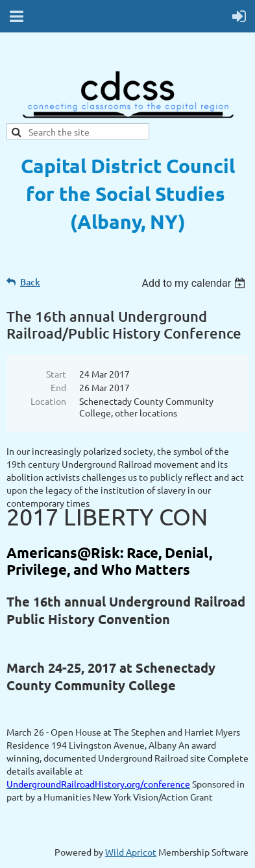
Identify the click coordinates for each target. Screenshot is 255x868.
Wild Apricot (131, 852)
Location (48, 401)
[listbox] (195, 283)
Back (30, 282)
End (58, 387)
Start (56, 374)
